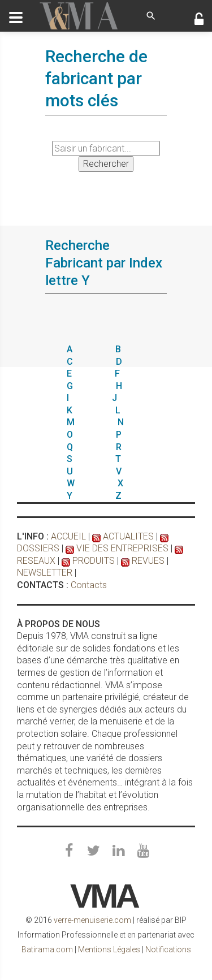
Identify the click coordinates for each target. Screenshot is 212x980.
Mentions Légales (109, 949)
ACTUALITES (128, 536)
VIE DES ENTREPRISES (122, 548)
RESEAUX (36, 561)
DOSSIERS (38, 548)
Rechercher (106, 164)
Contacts (89, 585)
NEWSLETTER (45, 573)
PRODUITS (94, 561)
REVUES (148, 561)
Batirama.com (47, 949)
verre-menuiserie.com (92, 920)
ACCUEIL (68, 536)
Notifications (168, 949)
